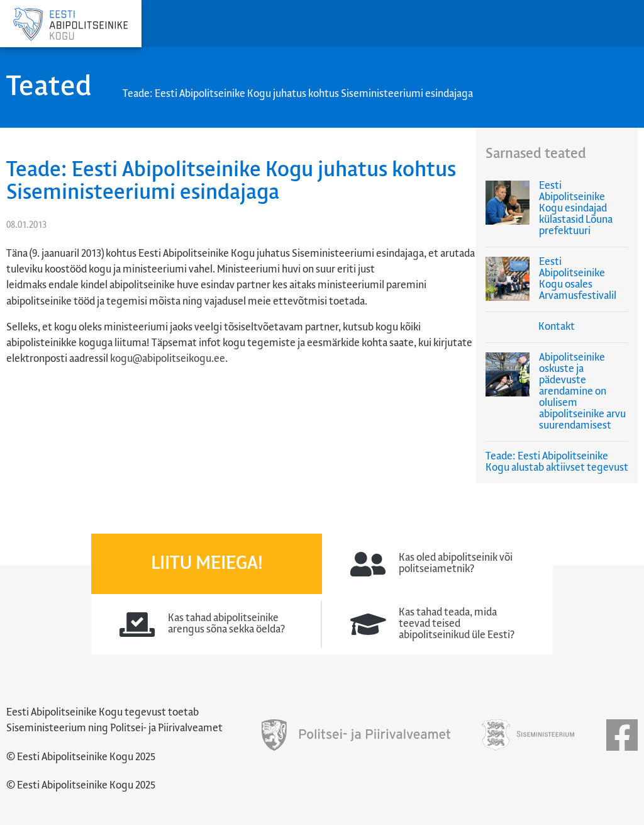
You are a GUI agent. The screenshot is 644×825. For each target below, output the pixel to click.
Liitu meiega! (207, 564)
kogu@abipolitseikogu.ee (168, 359)
